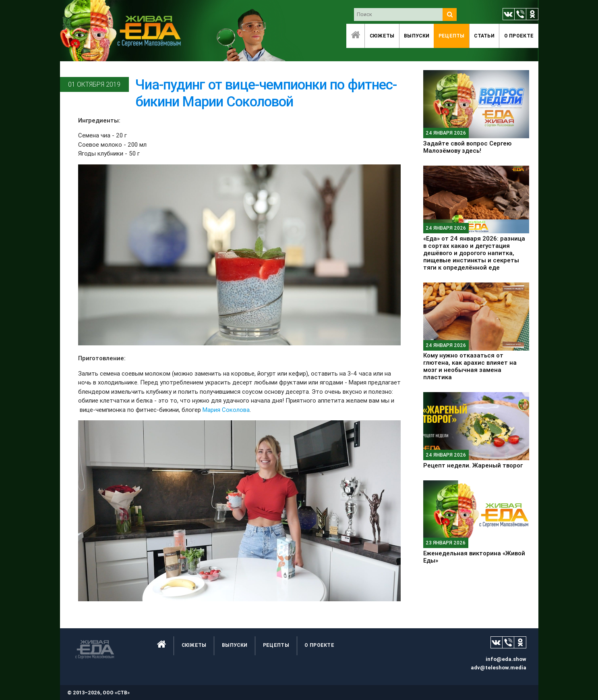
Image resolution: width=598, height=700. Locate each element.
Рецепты (452, 36)
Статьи (484, 36)
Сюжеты (382, 36)
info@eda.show (506, 659)
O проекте (519, 36)
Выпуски (417, 36)
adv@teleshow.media (499, 668)
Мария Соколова (226, 410)
